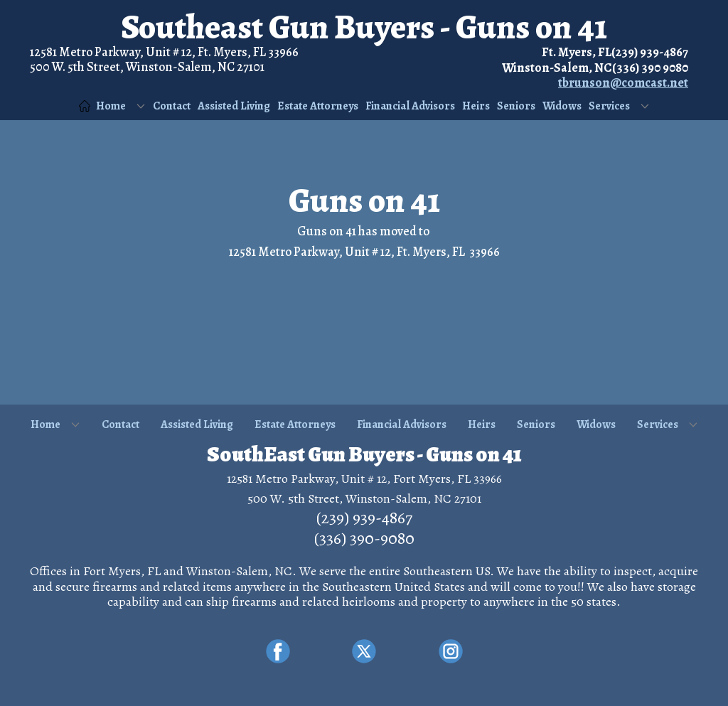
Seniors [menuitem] (516, 106)
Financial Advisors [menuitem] (410, 106)
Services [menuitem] (609, 106)
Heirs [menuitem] (476, 106)
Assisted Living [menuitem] (234, 106)
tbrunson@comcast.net (623, 82)
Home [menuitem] (102, 106)
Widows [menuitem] (562, 106)
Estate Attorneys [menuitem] (318, 106)
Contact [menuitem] (172, 106)
